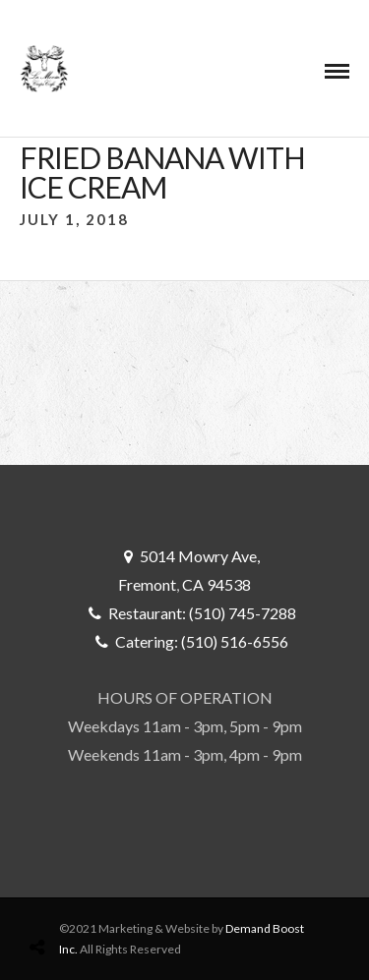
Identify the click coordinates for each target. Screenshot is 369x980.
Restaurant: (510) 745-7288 (202, 613)
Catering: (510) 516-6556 (202, 641)
